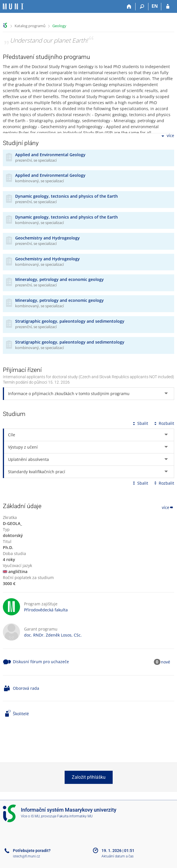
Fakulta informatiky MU (75, 816)
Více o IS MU (30, 816)
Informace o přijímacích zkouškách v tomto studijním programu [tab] (69, 394)
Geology (59, 26)
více (167, 136)
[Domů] (129, 7)
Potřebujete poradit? (32, 851)
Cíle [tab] (12, 435)
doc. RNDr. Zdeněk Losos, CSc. (53, 635)
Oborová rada (26, 688)
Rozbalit (164, 423)
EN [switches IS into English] (155, 6)
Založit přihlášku (89, 777)
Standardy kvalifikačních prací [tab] (37, 472)
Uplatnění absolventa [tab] (28, 459)
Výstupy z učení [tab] (23, 447)
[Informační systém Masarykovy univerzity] (13, 6)
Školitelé (21, 714)
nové (166, 662)
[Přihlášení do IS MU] (168, 7)
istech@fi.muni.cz (26, 856)
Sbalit (140, 423)
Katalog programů (30, 26)
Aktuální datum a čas (118, 856)
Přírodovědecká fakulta (46, 610)
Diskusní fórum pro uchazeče (41, 662)
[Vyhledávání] (142, 7)
